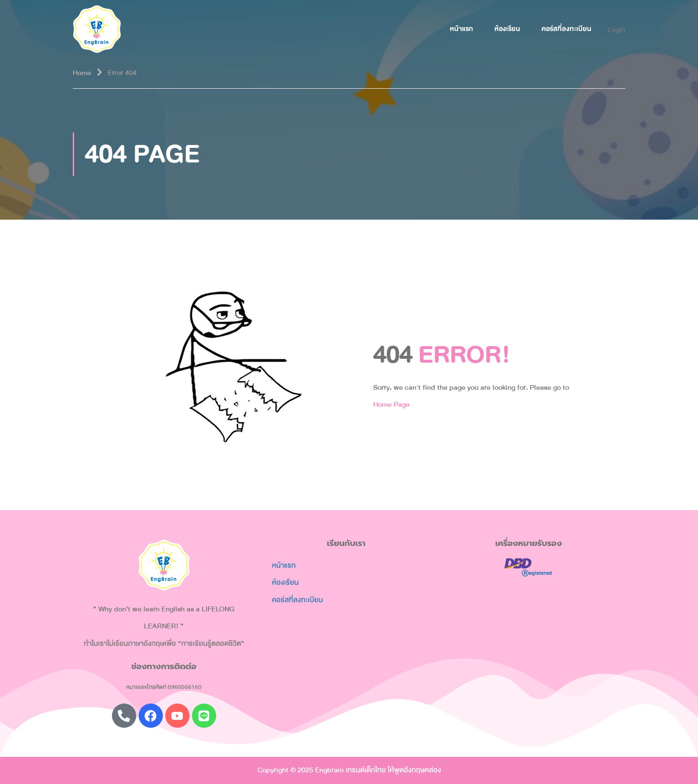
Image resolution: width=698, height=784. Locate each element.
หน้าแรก (461, 29)
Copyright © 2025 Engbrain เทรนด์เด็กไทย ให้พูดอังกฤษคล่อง (349, 770)
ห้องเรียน (507, 29)
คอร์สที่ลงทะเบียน (566, 29)
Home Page (391, 404)
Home (82, 73)
